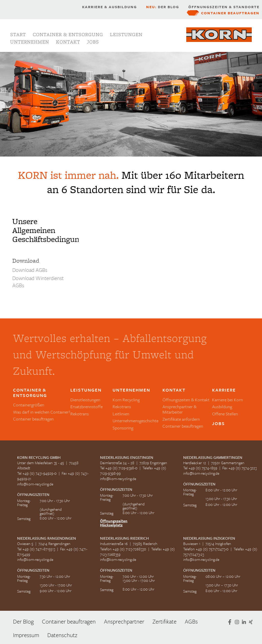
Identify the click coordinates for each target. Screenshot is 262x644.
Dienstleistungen (85, 400)
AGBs (191, 621)
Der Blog (163, 7)
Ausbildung (222, 407)
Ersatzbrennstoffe (86, 407)
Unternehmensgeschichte (135, 421)
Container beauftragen (230, 13)
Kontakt (68, 42)
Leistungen (126, 34)
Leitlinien (121, 414)
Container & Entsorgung (68, 34)
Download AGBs (30, 270)
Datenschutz (62, 635)
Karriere (224, 390)
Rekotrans (80, 414)
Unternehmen (30, 42)
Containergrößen (29, 405)
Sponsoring (123, 428)
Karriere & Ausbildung (110, 7)
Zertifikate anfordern (181, 419)
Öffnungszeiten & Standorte (224, 7)
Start (18, 34)
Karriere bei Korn (227, 400)
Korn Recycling (126, 400)
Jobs (93, 42)
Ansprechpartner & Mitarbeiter (179, 409)
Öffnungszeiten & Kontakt (186, 400)
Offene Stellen (225, 414)
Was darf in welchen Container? (42, 412)
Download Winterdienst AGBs (38, 282)
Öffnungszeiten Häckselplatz (114, 523)
